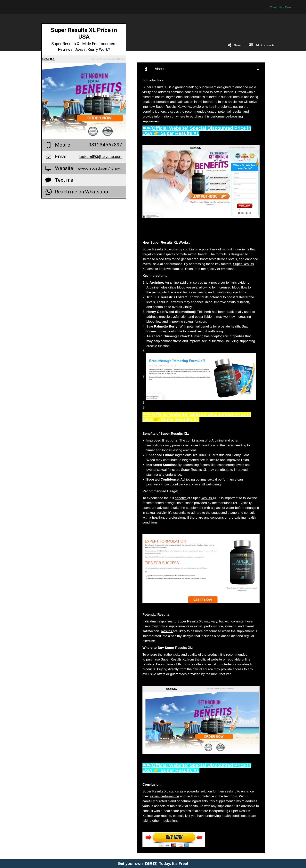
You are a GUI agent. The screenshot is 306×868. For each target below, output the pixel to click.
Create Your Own (280, 7)
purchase (153, 659)
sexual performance (164, 796)
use (250, 621)
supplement (195, 508)
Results (207, 498)
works (174, 249)
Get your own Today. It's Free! (153, 864)
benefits (181, 498)
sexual (189, 322)
